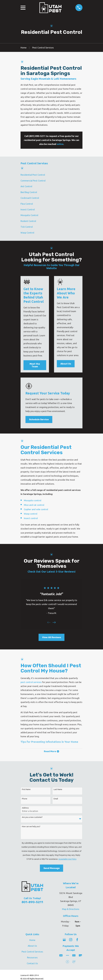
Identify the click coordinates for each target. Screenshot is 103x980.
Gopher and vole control (36, 509)
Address (25, 808)
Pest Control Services (32, 952)
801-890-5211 (32, 902)
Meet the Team (35, 365)
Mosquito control (33, 500)
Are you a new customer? (32, 817)
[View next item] (54, 622)
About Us (66, 364)
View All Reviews (52, 637)
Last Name (58, 789)
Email (56, 799)
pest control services (31, 682)
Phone (25, 799)
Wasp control (31, 514)
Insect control (31, 518)
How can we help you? (31, 826)
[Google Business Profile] (64, 940)
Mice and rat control (34, 505)
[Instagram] (71, 940)
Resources (32, 957)
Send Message (52, 868)
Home (32, 940)
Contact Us (32, 963)
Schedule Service (39, 419)
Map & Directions (71, 909)
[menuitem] (51, 175)
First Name (26, 789)
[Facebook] (77, 940)
